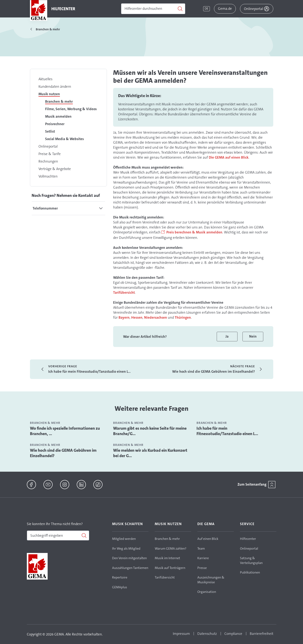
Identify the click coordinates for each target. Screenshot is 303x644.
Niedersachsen (156, 317)
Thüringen (183, 317)
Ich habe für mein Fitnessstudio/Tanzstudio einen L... (227, 431)
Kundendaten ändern (55, 86)
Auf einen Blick (208, 539)
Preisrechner (55, 124)
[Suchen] (153, 9)
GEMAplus (120, 587)
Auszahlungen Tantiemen (130, 568)
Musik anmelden (58, 116)
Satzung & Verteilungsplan (251, 560)
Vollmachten (48, 176)
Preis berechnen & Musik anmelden (194, 232)
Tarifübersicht (124, 292)
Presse (202, 568)
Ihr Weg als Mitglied (126, 548)
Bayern (124, 317)
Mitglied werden (124, 539)
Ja (227, 336)
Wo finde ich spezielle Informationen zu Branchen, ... (65, 431)
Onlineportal (48, 146)
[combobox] (58, 535)
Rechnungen (48, 161)
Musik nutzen (49, 94)
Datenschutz (207, 634)
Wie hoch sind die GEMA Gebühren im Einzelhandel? (63, 453)
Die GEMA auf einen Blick (229, 157)
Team (201, 548)
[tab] (68, 208)
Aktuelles (45, 79)
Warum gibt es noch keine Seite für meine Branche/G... (150, 431)
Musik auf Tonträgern (170, 568)
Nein (253, 336)
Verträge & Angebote (55, 169)
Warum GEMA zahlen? (171, 548)
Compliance (233, 634)
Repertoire (120, 577)
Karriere (203, 558)
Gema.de (225, 9)
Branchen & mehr (59, 101)
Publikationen (250, 572)
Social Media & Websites (64, 139)
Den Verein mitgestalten (129, 558)
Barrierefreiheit (262, 634)
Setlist (50, 131)
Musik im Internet (167, 558)
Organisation (207, 592)
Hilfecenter (248, 539)
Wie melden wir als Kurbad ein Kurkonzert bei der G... (150, 453)
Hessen (137, 317)
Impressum (181, 634)
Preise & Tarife (50, 154)
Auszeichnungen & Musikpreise (211, 580)
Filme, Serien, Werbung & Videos (71, 109)
